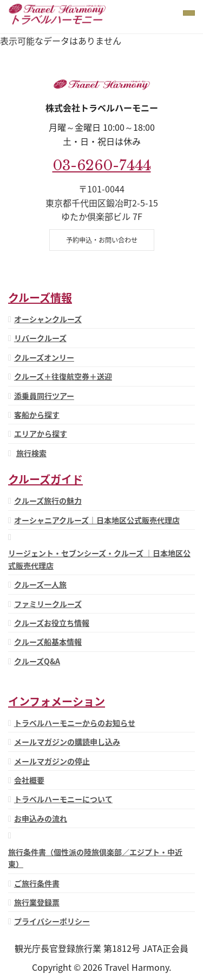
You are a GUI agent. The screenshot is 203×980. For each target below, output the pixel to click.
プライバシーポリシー (52, 921)
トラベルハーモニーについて (63, 799)
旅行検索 (31, 453)
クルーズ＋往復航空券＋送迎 (63, 376)
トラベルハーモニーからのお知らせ (75, 723)
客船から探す (37, 415)
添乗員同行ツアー (44, 396)
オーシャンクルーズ (48, 319)
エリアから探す (41, 434)
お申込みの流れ (41, 818)
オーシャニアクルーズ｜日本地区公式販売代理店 (97, 520)
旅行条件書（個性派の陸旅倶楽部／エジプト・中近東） (95, 858)
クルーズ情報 (40, 298)
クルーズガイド (45, 479)
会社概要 (29, 780)
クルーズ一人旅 (40, 584)
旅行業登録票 (37, 902)
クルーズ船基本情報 (48, 642)
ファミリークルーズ (48, 604)
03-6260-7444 (102, 165)
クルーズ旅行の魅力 (48, 501)
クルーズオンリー (44, 357)
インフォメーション (57, 701)
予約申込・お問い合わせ (102, 240)
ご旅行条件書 (37, 883)
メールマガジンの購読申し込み (67, 742)
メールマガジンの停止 (52, 761)
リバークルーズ (40, 338)
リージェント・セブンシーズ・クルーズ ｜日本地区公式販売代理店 (99, 559)
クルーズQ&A (37, 661)
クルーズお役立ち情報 (52, 623)
